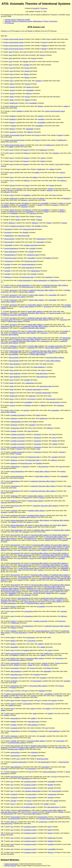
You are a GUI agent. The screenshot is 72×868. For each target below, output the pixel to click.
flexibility (38, 226)
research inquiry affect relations (52, 810)
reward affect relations (35, 305)
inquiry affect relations (53, 361)
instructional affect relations (55, 358)
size (26, 691)
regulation (26, 65)
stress (12, 367)
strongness (8, 229)
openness (13, 132)
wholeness (8, 277)
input (48, 39)
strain (45, 364)
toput (10, 52)
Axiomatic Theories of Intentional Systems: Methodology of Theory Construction (31, 21)
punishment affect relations (61, 585)
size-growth (32, 794)
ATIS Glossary (9, 23)
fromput (44, 42)
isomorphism (32, 641)
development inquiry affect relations (52, 598)
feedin (12, 97)
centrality (32, 248)
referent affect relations (27, 292)
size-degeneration (44, 762)
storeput (27, 71)
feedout (29, 87)
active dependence (24, 598)
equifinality (28, 595)
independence (41, 239)
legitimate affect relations (61, 520)
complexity (14, 511)
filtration (44, 49)
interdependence (10, 255)
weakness (32, 396)
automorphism (15, 663)
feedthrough (14, 103)
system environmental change (14, 39)
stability (11, 147)
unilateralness (9, 236)
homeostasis (31, 638)
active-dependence (11, 252)
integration (49, 277)
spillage (27, 100)
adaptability (30, 90)
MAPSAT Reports (10, 866)
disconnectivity (9, 239)
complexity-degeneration (33, 389)
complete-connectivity (17, 226)
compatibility (33, 103)
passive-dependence (11, 248)
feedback (45, 46)
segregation (40, 242)
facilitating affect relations (37, 511)
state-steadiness (15, 364)
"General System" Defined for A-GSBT (17, 20)
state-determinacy (42, 373)
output (12, 84)
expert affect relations (60, 525)
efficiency (29, 94)
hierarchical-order (29, 229)
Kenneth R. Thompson (40, 8)
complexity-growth (33, 255)
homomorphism (49, 704)
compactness (9, 261)
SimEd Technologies (11, 864)
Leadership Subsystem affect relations (55, 285)
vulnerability (8, 245)
